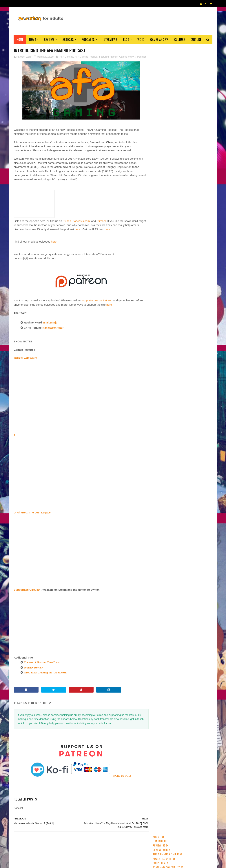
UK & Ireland (195, 252)
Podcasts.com (81, 221)
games (114, 57)
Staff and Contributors (168, 80)
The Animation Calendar (168, 66)
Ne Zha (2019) (183, 157)
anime (158, 252)
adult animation (163, 264)
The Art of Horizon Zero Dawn (42, 663)
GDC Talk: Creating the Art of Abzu (45, 673)
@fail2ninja (50, 323)
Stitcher (101, 221)
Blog (126, 40)
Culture (180, 40)
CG (182, 252)
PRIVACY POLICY (113, 863)
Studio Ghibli (184, 264)
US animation (197, 271)
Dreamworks (183, 277)
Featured (104, 57)
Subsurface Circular (27, 590)
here (77, 229)
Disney (189, 258)
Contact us (160, 53)
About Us (159, 49)
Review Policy (161, 62)
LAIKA (176, 290)
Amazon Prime (162, 290)
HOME (201, 862)
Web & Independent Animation (170, 271)
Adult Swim (200, 277)
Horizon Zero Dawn (25, 358)
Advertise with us (164, 71)
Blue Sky (188, 290)
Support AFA (161, 75)
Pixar (198, 264)
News (33, 40)
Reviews (49, 40)
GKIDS (158, 258)
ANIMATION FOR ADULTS (69, 863)
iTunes (67, 221)
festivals (170, 258)
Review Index (161, 58)
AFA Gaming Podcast (86, 57)
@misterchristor (53, 328)
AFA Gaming (66, 57)
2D (180, 258)
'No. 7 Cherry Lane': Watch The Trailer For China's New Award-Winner (192, 194)
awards (201, 258)
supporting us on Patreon (97, 301)
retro (191, 284)
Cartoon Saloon (163, 277)
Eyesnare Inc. (98, 863)
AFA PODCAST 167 (163, 504)
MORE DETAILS (121, 776)
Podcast (142, 57)
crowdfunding (176, 284)
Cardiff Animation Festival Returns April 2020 (192, 209)
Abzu (17, 435)
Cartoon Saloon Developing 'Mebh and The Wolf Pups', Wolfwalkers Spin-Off (192, 178)
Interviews (110, 40)
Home (20, 40)
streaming (171, 252)
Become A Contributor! (167, 84)
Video (141, 40)
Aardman (159, 284)
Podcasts (88, 40)
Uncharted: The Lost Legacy (32, 512)
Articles (68, 40)
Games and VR (160, 40)
